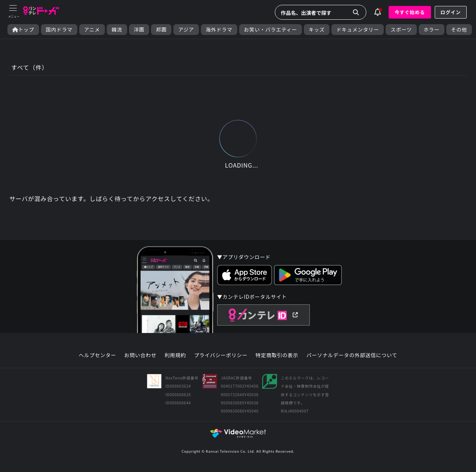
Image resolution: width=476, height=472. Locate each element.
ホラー (432, 30)
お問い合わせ (140, 355)
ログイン (451, 12)
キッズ (317, 30)
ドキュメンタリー (358, 30)
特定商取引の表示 (277, 355)
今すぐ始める (410, 12)
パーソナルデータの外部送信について (352, 355)
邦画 (161, 30)
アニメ (92, 30)
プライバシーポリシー (221, 355)
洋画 (139, 30)
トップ (23, 30)
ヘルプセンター (98, 355)
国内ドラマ (59, 30)
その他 (459, 30)
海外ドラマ (219, 30)
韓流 (117, 30)
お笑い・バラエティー (271, 30)
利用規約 (175, 355)
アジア (186, 30)
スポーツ (401, 30)
